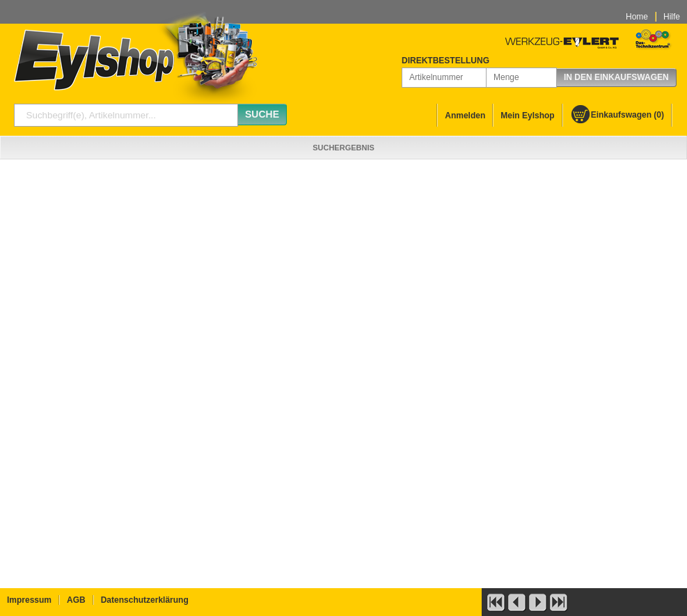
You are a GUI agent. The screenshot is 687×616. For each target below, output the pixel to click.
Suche (262, 114)
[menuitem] (617, 115)
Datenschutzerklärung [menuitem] (145, 600)
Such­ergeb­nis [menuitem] (343, 148)
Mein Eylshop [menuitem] (527, 116)
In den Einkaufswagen (616, 77)
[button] (496, 601)
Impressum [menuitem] (29, 600)
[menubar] (653, 17)
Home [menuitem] (637, 17)
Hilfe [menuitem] (672, 17)
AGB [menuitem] (76, 600)
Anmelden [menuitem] (465, 116)
